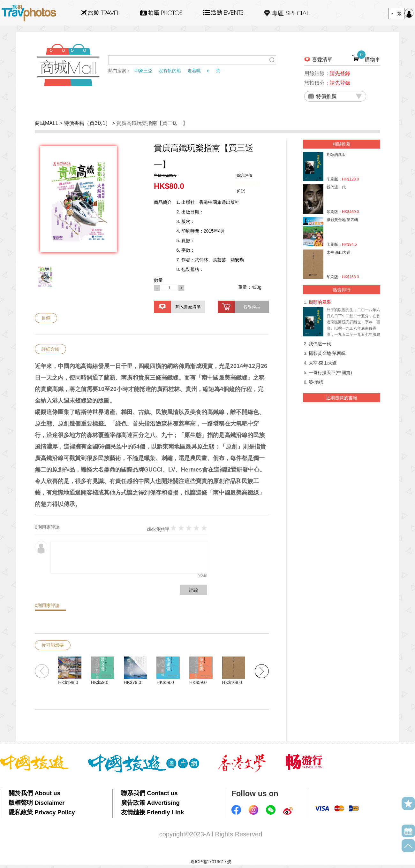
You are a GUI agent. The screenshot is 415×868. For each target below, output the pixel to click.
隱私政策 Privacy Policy (42, 812)
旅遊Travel (100, 13)
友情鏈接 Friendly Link (152, 812)
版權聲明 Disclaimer (37, 803)
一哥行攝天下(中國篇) (330, 373)
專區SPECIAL (287, 13)
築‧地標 (316, 382)
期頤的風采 (320, 302)
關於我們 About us (34, 793)
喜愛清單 (322, 60)
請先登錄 (340, 73)
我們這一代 (320, 344)
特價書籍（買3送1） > (90, 123)
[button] (262, 671)
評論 (193, 590)
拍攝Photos (161, 13)
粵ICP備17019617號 (211, 862)
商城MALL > (49, 123)
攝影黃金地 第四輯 (327, 353)
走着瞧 (194, 71)
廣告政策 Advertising (150, 803)
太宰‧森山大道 (323, 363)
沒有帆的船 (170, 71)
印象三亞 (143, 71)
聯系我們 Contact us (149, 793)
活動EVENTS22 (223, 10)
